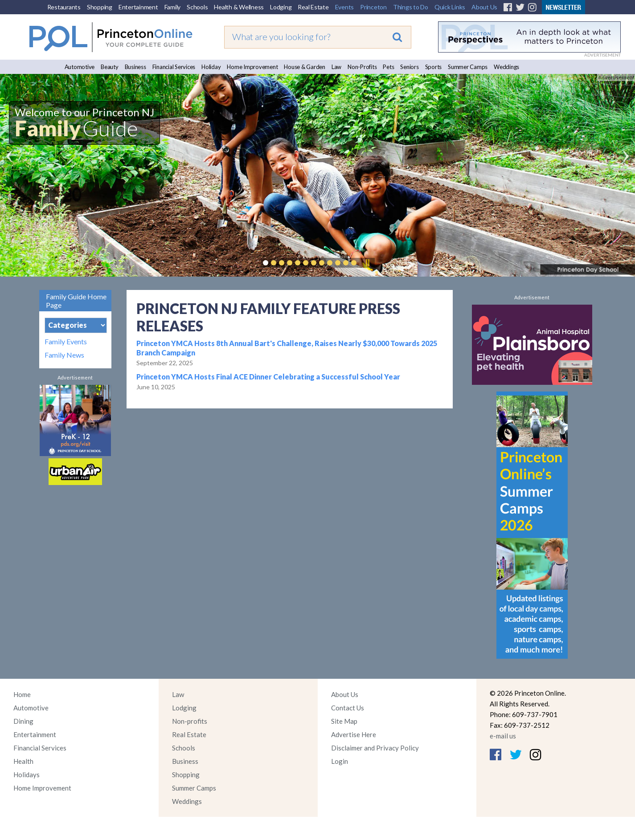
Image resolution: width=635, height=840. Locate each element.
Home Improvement (252, 67)
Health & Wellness (239, 7)
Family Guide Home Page (76, 301)
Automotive (80, 67)
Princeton (373, 7)
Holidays (27, 775)
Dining (23, 721)
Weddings (506, 67)
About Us (484, 7)
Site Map (344, 721)
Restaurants (64, 7)
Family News (64, 355)
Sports (434, 67)
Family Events (66, 342)
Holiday (211, 67)
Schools (197, 7)
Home (22, 694)
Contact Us (348, 708)
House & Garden (305, 67)
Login (340, 761)
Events (345, 7)
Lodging (281, 7)
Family (173, 7)
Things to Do (411, 7)
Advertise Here (354, 734)
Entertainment (138, 7)
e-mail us (503, 736)
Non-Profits (362, 67)
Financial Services (174, 67)
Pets (388, 67)
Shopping (100, 7)
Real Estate (313, 7)
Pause (367, 263)
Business (135, 67)
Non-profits (190, 721)
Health (23, 761)
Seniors (409, 67)
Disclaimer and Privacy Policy (375, 748)
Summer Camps (468, 67)
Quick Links (450, 7)
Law (336, 67)
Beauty (110, 67)
